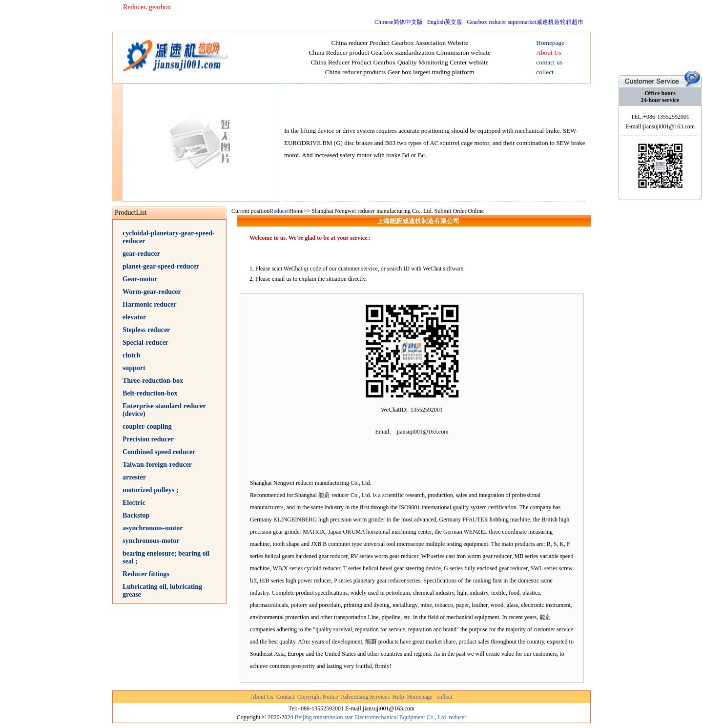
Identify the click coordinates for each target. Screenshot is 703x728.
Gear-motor (140, 279)
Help (398, 697)
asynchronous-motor (153, 528)
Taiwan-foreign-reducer (157, 465)
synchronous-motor (151, 541)
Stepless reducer (146, 330)
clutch (132, 355)
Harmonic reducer (150, 304)
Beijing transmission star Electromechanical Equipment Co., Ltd (370, 717)
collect (445, 697)
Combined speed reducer (159, 452)
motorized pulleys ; (150, 490)
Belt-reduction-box (150, 393)
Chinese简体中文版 (399, 22)
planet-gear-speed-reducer (161, 266)
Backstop (136, 515)
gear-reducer (141, 254)
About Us (262, 697)
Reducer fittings (146, 574)
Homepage (420, 697)
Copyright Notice (318, 697)
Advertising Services (365, 697)
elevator (134, 317)
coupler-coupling (147, 426)
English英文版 (445, 22)
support (134, 368)
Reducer (279, 211)
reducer (457, 717)
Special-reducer (145, 343)
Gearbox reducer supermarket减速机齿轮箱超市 (525, 22)
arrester (134, 477)
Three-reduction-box (153, 381)
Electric (134, 503)
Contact (285, 697)
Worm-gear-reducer (152, 292)
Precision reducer (148, 439)
